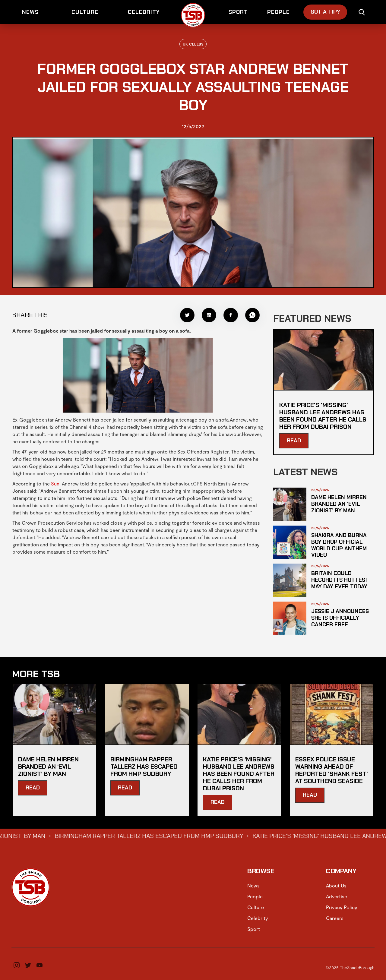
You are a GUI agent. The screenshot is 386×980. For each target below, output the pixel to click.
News (253, 885)
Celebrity (258, 918)
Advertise (337, 896)
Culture (256, 907)
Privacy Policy (342, 907)
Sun (55, 484)
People (255, 896)
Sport (254, 929)
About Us (336, 885)
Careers (335, 918)
